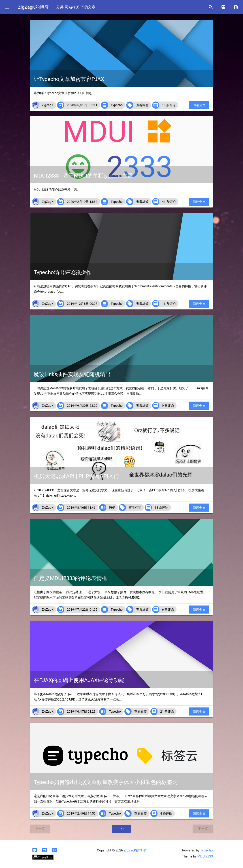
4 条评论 (166, 813)
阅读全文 (199, 105)
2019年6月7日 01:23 (81, 711)
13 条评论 (161, 508)
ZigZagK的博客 (33, 7)
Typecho (117, 105)
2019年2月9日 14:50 (81, 813)
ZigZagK (48, 105)
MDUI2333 (205, 856)
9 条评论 (168, 406)
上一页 (40, 829)
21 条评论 (167, 711)
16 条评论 (169, 304)
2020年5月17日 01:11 (82, 105)
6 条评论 (168, 610)
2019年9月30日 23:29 (82, 406)
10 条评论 (169, 105)
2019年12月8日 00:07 (82, 304)
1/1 (122, 829)
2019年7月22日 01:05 (82, 610)
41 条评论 (169, 202)
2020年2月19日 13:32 (82, 202)
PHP (112, 508)
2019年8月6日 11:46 (81, 508)
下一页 (203, 829)
